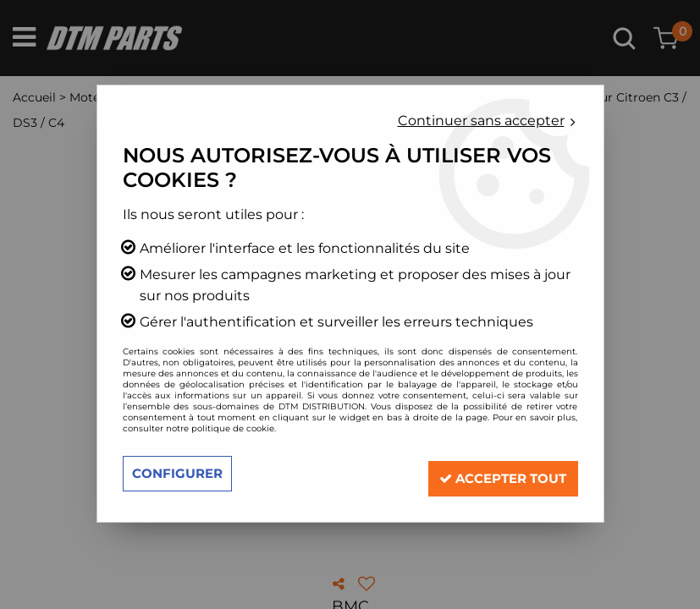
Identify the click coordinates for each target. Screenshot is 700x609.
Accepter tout (495, 473)
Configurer (180, 473)
